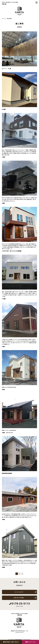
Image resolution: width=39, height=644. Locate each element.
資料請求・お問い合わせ (11, 642)
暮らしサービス (31, 642)
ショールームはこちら (19, 592)
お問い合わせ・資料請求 (19, 598)
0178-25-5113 (21, 604)
